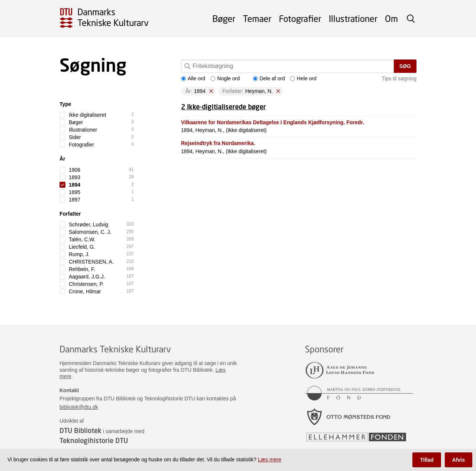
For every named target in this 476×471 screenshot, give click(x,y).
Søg (405, 66)
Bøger (224, 18)
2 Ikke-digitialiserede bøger (223, 107)
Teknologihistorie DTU (94, 441)
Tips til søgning (399, 78)
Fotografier (300, 18)
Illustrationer (353, 18)
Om (391, 18)
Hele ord (303, 78)
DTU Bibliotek (81, 430)
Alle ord (193, 78)
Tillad (427, 460)
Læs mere (269, 459)
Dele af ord (269, 78)
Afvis (459, 460)
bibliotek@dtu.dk (79, 407)
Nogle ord (225, 78)
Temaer (257, 18)
